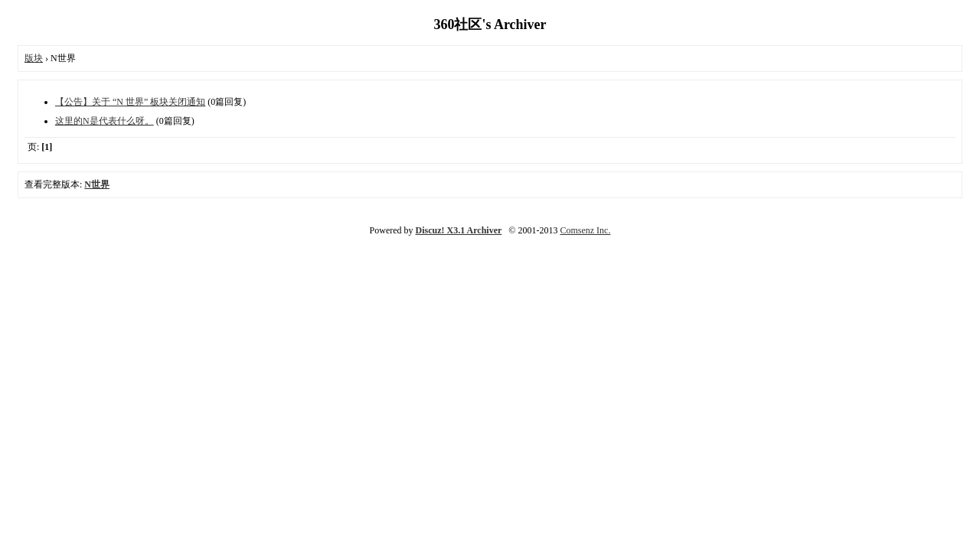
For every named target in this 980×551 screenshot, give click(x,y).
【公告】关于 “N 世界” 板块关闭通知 (130, 102)
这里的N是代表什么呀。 (105, 121)
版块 (34, 58)
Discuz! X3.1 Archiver (459, 230)
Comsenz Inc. (585, 230)
